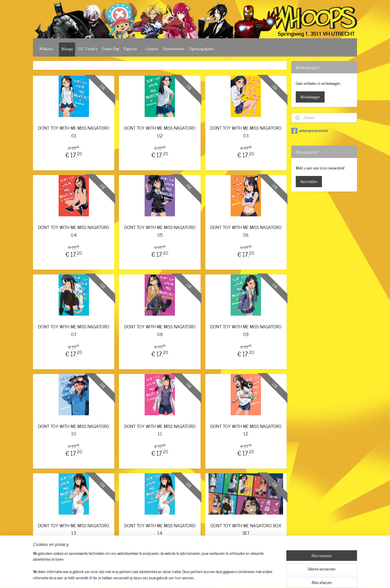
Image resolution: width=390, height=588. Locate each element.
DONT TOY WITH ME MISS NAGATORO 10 (74, 430)
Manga (67, 49)
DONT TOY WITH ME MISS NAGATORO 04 (74, 231)
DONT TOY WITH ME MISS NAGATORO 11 (160, 430)
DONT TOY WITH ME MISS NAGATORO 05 (160, 231)
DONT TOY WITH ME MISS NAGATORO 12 (246, 430)
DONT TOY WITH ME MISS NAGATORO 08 (160, 330)
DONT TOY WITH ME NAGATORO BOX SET (246, 529)
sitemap (179, 577)
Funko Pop (110, 49)
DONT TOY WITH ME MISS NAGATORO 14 (160, 529)
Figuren (130, 49)
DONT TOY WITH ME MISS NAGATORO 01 (74, 132)
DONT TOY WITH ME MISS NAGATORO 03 (246, 132)
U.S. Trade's (87, 49)
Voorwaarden (173, 49)
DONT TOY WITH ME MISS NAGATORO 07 (74, 330)
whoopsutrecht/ (310, 131)
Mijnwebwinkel (243, 577)
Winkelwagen (310, 97)
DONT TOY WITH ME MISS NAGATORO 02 (160, 132)
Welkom (46, 49)
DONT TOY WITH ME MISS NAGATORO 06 (246, 231)
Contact (152, 49)
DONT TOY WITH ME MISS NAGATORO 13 (74, 529)
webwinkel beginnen (204, 577)
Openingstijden (201, 49)
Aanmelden (309, 181)
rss (187, 577)
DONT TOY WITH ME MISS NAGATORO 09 (246, 330)
